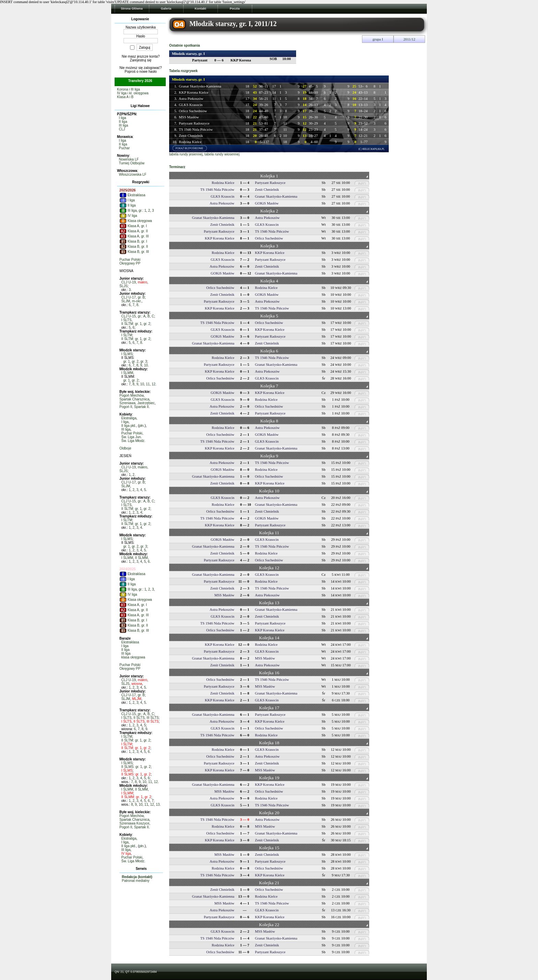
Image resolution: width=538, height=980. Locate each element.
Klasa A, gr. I (133, 226)
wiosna (137, 684)
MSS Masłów (189, 117)
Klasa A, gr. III (134, 236)
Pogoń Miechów (132, 395)
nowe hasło (148, 72)
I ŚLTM (127, 335)
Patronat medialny (136, 881)
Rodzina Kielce (190, 142)
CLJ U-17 (129, 297)
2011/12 (410, 39)
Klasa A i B (125, 97)
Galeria (166, 9)
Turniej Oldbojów (132, 163)
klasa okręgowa (133, 657)
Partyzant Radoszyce (194, 123)
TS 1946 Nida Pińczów (196, 130)
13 (158, 804)
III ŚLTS (153, 718)
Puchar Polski (130, 260)
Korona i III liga (128, 89)
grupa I (378, 39)
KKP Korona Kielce (194, 92)
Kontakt (200, 9)
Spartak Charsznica (134, 399)
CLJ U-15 (129, 316)
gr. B (141, 297)
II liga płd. (129, 426)
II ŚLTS (139, 718)
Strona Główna (132, 9)
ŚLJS (124, 286)
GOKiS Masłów (267, 203)
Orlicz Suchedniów (193, 111)
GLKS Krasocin (191, 105)
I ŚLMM (127, 373)
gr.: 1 (142, 211)
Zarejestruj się (141, 60)
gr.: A (142, 316)
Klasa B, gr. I (133, 241)
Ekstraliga (129, 418)
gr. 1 (126, 361)
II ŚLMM (142, 558)
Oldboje (125, 448)
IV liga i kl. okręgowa (133, 93)
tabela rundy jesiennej (186, 154)
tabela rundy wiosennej (222, 154)
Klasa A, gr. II (134, 231)
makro (142, 282)
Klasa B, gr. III (134, 252)
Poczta (235, 9)
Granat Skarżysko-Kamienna (200, 86)
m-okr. (137, 301)
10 (146, 365)
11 (148, 384)
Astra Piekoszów (191, 99)
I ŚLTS (127, 320)
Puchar (125, 148)
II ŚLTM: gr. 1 (132, 324)
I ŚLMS (127, 354)
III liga (124, 125)
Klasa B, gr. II (134, 247)
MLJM (137, 699)
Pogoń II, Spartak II (134, 407)
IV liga (128, 216)
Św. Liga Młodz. (133, 441)
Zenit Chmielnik (191, 136)
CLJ (122, 129)
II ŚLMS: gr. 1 (132, 767)
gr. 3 (144, 361)
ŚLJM (126, 301)
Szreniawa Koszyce (134, 823)
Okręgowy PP (130, 263)
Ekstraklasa (132, 195)
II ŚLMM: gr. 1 (132, 797)
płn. (142, 426)
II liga (123, 122)
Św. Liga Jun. (132, 437)
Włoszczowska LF (133, 174)
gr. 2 (147, 324)
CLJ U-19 (129, 282)
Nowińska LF (129, 159)
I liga (123, 118)
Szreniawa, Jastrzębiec (137, 403)
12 (154, 384)
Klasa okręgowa (136, 221)
